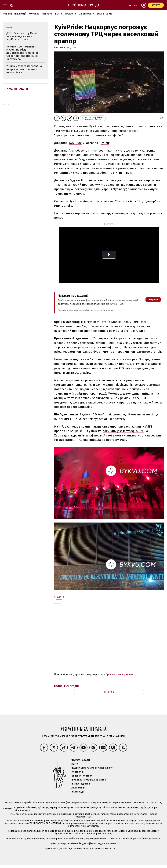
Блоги (100, 14)
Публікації (20, 14)
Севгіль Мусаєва (76, 839)
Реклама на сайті (80, 760)
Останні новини (17, 89)
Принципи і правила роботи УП (88, 780)
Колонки (34, 14)
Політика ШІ (77, 772)
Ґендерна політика (81, 776)
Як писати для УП (80, 784)
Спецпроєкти (86, 14)
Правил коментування (119, 674)
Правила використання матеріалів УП (92, 768)
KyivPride (75, 143)
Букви (105, 143)
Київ (59, 597)
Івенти (58, 14)
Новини (7, 14)
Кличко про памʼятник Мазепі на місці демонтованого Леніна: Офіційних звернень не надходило (22, 53)
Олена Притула (117, 839)
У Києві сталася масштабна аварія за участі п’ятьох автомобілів (24, 69)
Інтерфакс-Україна (137, 808)
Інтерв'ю (47, 14)
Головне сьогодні (66, 686)
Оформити (153, 300)
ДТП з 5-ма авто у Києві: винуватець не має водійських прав (22, 36)
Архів (109, 14)
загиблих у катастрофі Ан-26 (123, 431)
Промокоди (78, 792)
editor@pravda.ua (152, 839)
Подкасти (70, 14)
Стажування (78, 788)
